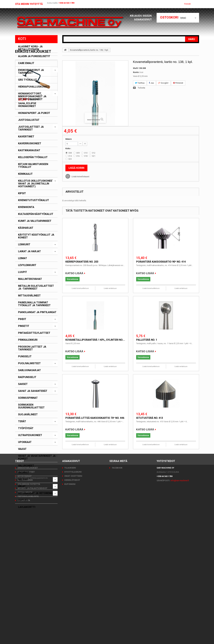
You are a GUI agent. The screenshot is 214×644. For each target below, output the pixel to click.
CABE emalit (26, 63)
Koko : (69, 148)
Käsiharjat (26, 228)
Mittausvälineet (29, 296)
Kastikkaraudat (29, 150)
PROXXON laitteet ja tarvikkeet (32, 348)
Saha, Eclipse (27, 568)
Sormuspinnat (28, 398)
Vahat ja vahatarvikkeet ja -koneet (38, 457)
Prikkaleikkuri (28, 340)
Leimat (23, 258)
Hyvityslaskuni (73, 597)
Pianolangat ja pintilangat (37, 312)
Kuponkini (70, 609)
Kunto (136, 72)
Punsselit (25, 357)
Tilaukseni (70, 593)
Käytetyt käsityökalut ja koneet (36, 236)
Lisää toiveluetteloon (80, 288)
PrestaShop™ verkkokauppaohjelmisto (34, 635)
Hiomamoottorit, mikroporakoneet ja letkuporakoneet (32, 96)
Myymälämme (25, 605)
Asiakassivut (144, 20)
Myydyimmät (24, 601)
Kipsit (22, 193)
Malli (136, 68)
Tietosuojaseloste (28, 622)
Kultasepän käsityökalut (36, 214)
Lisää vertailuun (110, 288)
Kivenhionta (26, 207)
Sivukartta (24, 626)
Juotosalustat (29, 120)
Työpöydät (26, 428)
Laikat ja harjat (29, 251)
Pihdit (22, 319)
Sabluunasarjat (29, 370)
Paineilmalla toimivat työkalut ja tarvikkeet (34, 304)
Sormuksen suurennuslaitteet (31, 406)
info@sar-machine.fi (180, 606)
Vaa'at (22, 449)
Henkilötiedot (72, 605)
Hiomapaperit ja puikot (34, 113)
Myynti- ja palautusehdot (32, 613)
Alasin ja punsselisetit (34, 56)
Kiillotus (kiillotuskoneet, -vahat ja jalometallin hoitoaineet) (37, 184)
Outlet (23, 500)
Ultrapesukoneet (30, 435)
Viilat (22, 486)
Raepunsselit (27, 377)
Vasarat (24, 473)
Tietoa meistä (25, 618)
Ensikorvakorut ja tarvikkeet (31, 72)
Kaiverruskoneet (30, 144)
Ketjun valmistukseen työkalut (33, 166)
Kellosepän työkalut (33, 157)
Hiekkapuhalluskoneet (34, 87)
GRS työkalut (28, 80)
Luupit (23, 272)
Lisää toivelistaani (80, 177)
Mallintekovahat (30, 279)
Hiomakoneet (27, 106)
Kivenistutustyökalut (34, 200)
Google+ (163, 83)
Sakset (23, 384)
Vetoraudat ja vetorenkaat (38, 493)
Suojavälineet (28, 415)
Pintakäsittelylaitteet (34, 333)
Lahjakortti (27, 507)
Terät (22, 421)
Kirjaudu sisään (142, 16)
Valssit (23, 479)
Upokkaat (25, 442)
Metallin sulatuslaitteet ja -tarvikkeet (36, 287)
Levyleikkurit (27, 265)
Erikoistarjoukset (33, 517)
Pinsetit (24, 326)
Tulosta (141, 88)
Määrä (68, 139)
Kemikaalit (25, 174)
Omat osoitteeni (73, 601)
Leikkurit (24, 245)
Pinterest (178, 83)
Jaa (151, 83)
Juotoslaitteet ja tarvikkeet (31, 128)
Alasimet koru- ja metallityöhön (30, 48)
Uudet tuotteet (26, 597)
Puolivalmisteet (29, 363)
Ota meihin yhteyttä (29, 4)
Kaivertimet (26, 137)
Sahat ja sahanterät (33, 391)
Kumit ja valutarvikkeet (35, 221)
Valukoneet (26, 466)
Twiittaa (140, 83)
